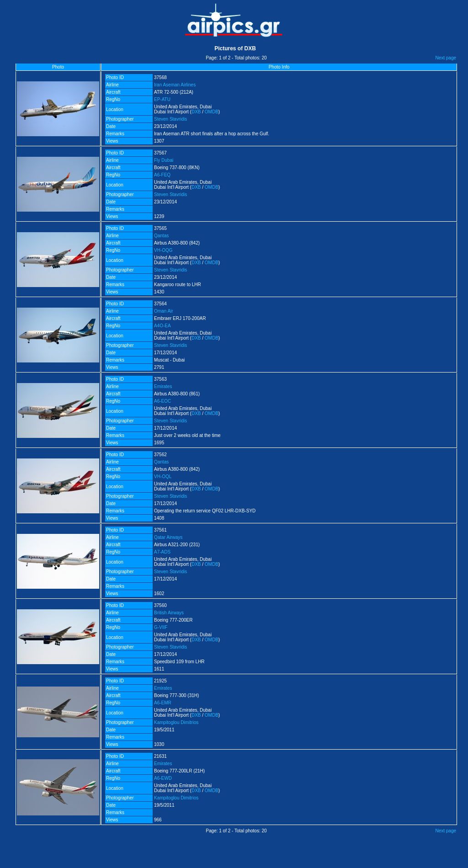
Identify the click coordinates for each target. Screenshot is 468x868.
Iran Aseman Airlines (175, 85)
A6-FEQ (162, 175)
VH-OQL (163, 477)
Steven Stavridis (170, 119)
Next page (446, 58)
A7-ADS (162, 552)
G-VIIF (161, 627)
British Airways (169, 613)
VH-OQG (163, 250)
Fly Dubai (164, 160)
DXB (196, 112)
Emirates (163, 386)
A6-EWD (163, 778)
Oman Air (164, 311)
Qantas (161, 236)
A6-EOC (162, 401)
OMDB (212, 112)
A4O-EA (162, 326)
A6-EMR (163, 703)
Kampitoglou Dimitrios (176, 722)
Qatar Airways (168, 537)
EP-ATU (162, 99)
